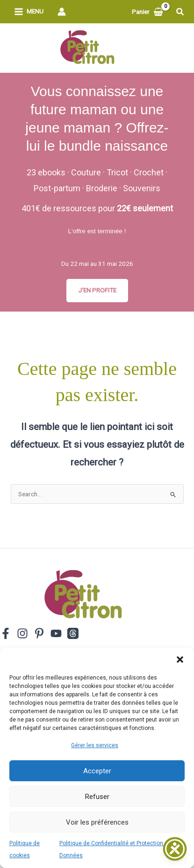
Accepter (97, 771)
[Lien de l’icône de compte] (62, 12)
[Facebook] (6, 633)
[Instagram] (22, 633)
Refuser (97, 797)
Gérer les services (95, 745)
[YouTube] (56, 633)
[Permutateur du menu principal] (29, 12)
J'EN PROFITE (97, 290)
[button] (180, 660)
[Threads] (73, 633)
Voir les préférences (97, 822)
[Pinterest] (39, 633)
